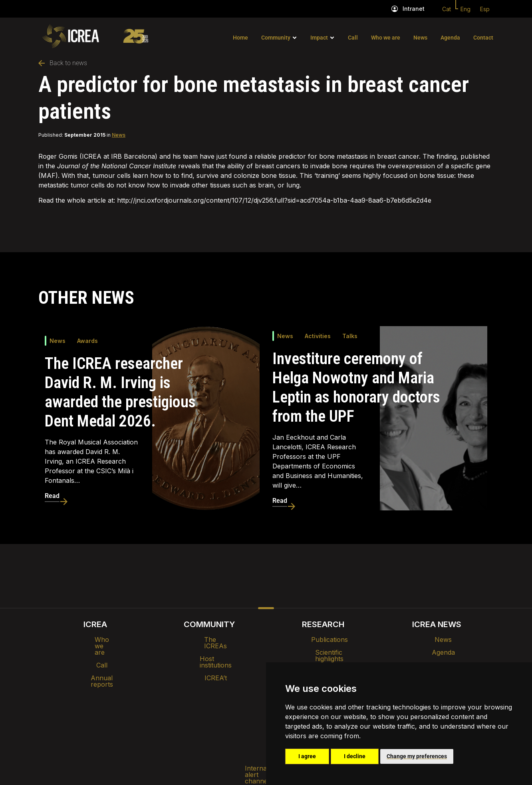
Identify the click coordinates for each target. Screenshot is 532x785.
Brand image (239, 690)
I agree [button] (307, 756)
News (420, 38)
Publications (323, 640)
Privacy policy (226, 711)
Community (276, 38)
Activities (318, 336)
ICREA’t (209, 665)
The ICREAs (209, 640)
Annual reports (95, 665)
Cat (447, 9)
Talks (350, 336)
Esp (485, 9)
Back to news (63, 63)
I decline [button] (355, 756)
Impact (319, 38)
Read (52, 496)
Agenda (450, 38)
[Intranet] (395, 9)
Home (240, 38)
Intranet (414, 9)
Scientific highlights (323, 652)
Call (353, 38)
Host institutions (209, 652)
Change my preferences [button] (417, 756)
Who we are (386, 38)
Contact (483, 38)
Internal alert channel (159, 711)
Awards (87, 341)
